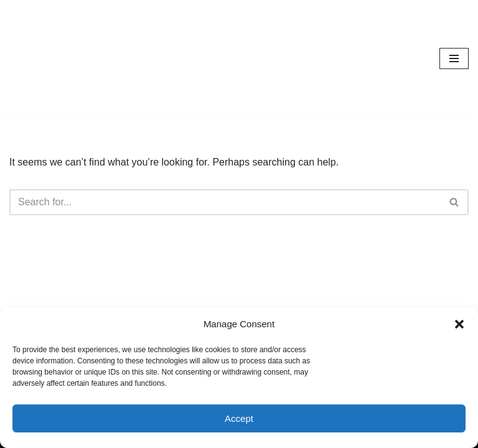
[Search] (225, 202)
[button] (459, 324)
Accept (239, 418)
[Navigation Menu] (454, 58)
